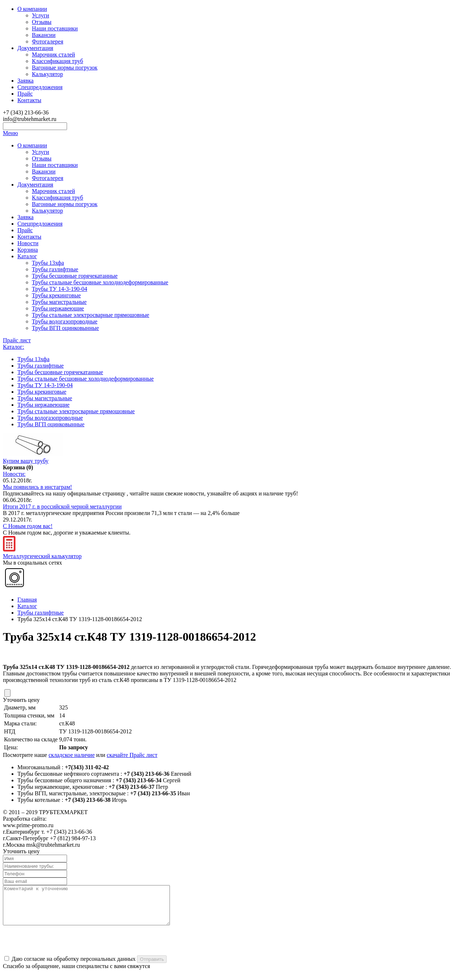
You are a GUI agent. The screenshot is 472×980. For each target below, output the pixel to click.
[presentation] (58, 948)
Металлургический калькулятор (42, 553)
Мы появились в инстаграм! (37, 487)
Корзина (28, 250)
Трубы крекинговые (56, 295)
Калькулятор (47, 74)
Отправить (152, 967)
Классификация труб (57, 61)
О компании (32, 9)
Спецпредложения (40, 87)
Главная (27, 600)
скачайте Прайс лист (132, 755)
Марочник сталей (53, 55)
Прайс (25, 94)
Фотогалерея (48, 41)
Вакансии (44, 35)
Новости (28, 243)
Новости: (14, 474)
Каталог (27, 256)
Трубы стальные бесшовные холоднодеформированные (100, 282)
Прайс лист (17, 340)
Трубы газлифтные (55, 269)
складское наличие (72, 755)
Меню (11, 133)
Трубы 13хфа (48, 263)
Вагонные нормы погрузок (65, 68)
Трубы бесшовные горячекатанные (75, 276)
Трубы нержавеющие (58, 308)
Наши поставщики (55, 28)
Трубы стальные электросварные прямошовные (91, 315)
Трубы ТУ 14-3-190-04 (60, 289)
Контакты (29, 100)
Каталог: (14, 347)
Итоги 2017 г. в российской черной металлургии (62, 506)
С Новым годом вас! (28, 526)
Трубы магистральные (59, 302)
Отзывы (42, 22)
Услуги (41, 15)
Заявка (26, 81)
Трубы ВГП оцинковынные (65, 328)
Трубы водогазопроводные (65, 321)
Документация (35, 48)
